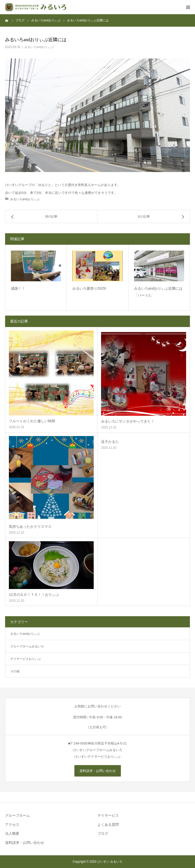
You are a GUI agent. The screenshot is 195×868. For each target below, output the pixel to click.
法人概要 (12, 833)
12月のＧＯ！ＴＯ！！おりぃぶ (34, 595)
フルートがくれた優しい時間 (32, 421)
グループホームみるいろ (27, 646)
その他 (15, 671)
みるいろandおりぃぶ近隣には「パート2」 (158, 292)
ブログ (103, 833)
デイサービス (108, 815)
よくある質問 (108, 825)
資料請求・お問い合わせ (98, 771)
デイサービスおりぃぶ (26, 659)
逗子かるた (110, 442)
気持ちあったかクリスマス (30, 526)
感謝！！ (18, 288)
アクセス (12, 825)
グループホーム (18, 815)
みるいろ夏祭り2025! (89, 288)
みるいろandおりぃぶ (39, 47)
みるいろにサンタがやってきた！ (128, 421)
